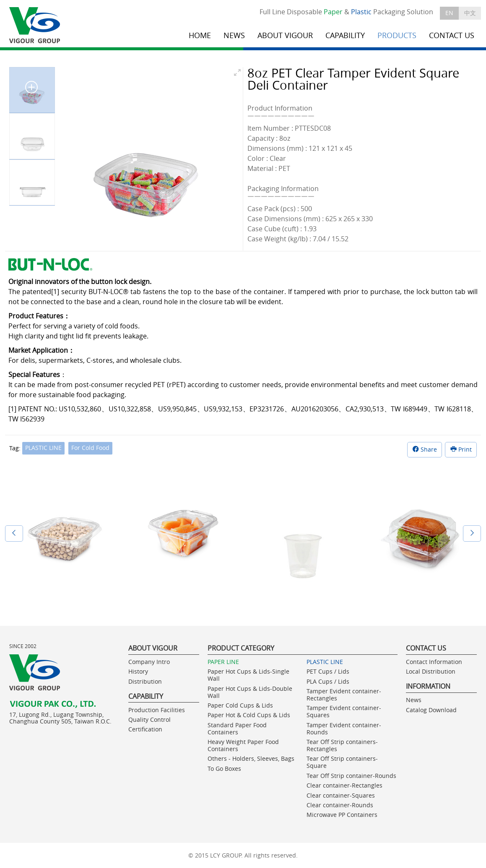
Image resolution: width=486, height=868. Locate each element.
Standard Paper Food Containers (237, 728)
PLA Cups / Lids (328, 681)
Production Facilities (157, 710)
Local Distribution (431, 671)
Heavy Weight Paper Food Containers (243, 745)
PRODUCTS (397, 35)
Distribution (145, 681)
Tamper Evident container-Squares (344, 711)
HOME (200, 35)
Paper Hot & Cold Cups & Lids (249, 715)
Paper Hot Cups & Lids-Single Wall (248, 675)
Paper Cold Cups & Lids (240, 705)
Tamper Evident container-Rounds (344, 728)
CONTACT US (452, 35)
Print (461, 449)
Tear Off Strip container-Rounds (351, 776)
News (414, 700)
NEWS (234, 35)
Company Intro (149, 662)
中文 (470, 13)
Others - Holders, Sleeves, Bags (251, 758)
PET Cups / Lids (328, 671)
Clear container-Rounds (340, 805)
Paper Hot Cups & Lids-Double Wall (250, 692)
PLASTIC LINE (43, 448)
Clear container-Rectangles (344, 785)
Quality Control (149, 719)
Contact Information (434, 662)
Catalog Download (431, 710)
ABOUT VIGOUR (285, 35)
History (138, 671)
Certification (145, 729)
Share (425, 449)
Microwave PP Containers (342, 815)
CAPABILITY (345, 35)
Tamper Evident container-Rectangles (344, 695)
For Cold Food (90, 448)
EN (449, 13)
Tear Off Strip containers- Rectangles (342, 745)
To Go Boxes (224, 769)
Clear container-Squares (341, 795)
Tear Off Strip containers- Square (342, 762)
